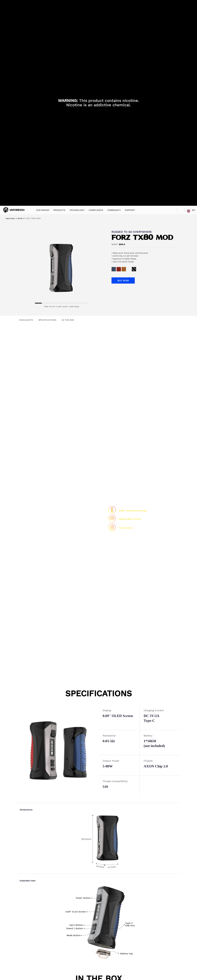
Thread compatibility (115, 781)
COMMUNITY (114, 210)
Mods (20, 218)
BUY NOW (123, 280)
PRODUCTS (59, 210)
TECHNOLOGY (77, 210)
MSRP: (115, 244)
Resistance (109, 736)
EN (193, 210)
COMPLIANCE (96, 210)
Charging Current (154, 710)
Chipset (148, 761)
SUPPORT (130, 210)
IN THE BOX (68, 320)
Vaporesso (10, 218)
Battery (148, 736)
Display (107, 710)
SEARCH (181, 210)
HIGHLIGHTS (26, 320)
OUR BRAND (43, 210)
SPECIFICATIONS (47, 320)
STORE (173, 210)
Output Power (111, 761)
